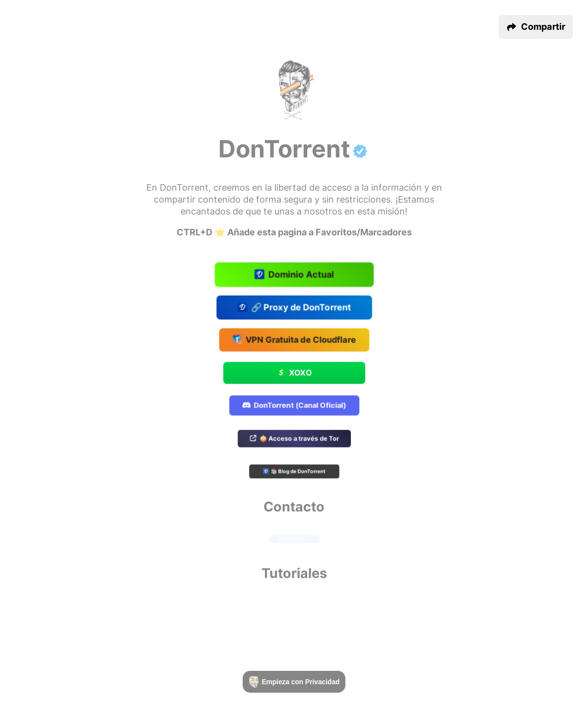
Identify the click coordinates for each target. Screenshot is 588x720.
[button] (536, 27)
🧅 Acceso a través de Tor (294, 439)
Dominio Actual (294, 275)
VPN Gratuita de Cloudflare (294, 340)
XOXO (294, 373)
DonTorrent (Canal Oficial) (294, 406)
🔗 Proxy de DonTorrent (294, 307)
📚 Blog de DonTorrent (294, 472)
